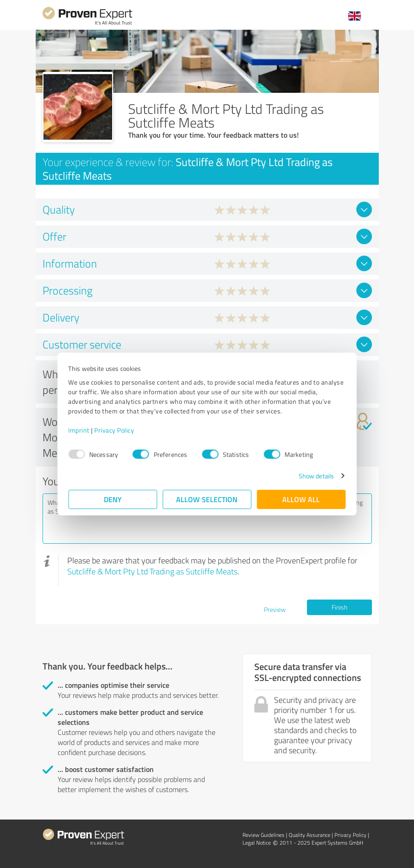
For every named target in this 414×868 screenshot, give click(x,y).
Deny (113, 499)
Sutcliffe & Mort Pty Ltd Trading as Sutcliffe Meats (152, 571)
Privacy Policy (115, 430)
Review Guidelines (263, 835)
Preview (275, 609)
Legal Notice (257, 843)
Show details (316, 476)
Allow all (301, 499)
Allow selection (207, 499)
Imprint (79, 430)
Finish (339, 607)
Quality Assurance (309, 835)
